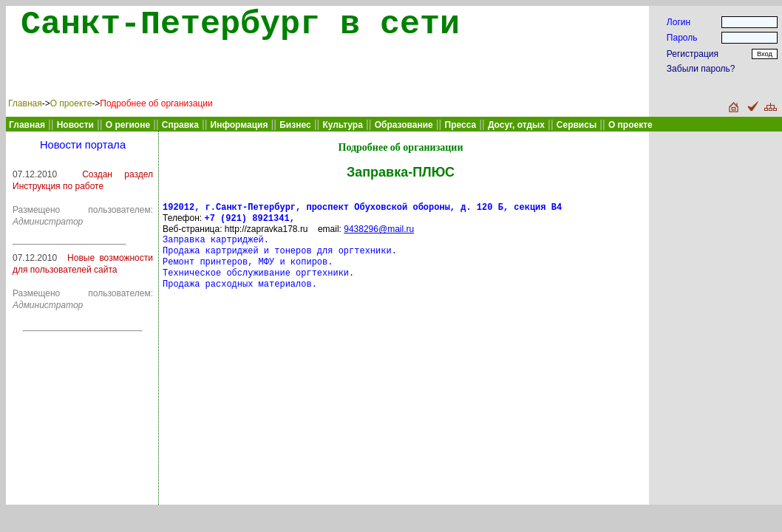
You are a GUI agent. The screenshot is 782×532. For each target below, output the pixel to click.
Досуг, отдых (516, 125)
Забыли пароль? (701, 69)
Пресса (461, 125)
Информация (239, 125)
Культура (342, 125)
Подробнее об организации (156, 103)
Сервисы (577, 125)
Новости (75, 125)
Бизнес (295, 125)
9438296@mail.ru (379, 232)
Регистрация (693, 54)
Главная (25, 103)
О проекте (71, 103)
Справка (180, 125)
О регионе (128, 125)
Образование (404, 125)
